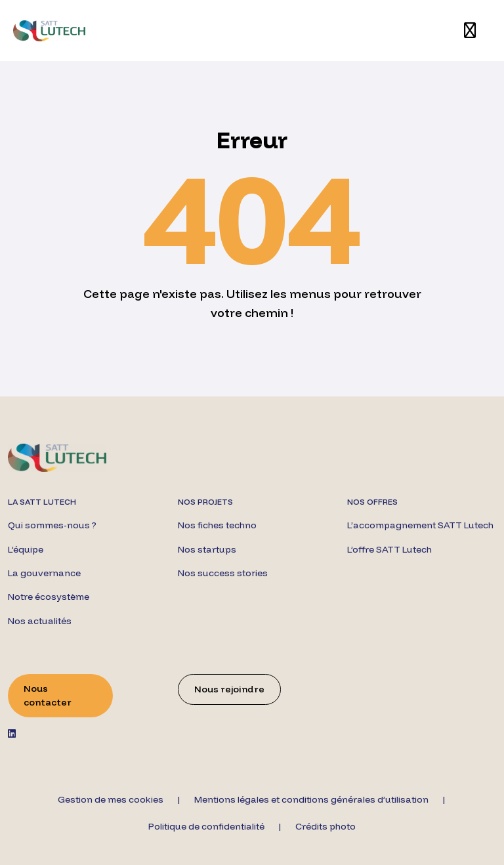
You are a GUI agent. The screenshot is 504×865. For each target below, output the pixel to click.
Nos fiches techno (217, 525)
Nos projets (205, 502)
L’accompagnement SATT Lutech (420, 525)
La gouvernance (44, 573)
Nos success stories (223, 573)
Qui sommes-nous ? (52, 525)
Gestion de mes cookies (111, 799)
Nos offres (372, 502)
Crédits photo (325, 826)
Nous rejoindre (229, 689)
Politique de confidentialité (206, 826)
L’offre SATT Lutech (389, 549)
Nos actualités (40, 621)
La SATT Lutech (42, 502)
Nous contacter (48, 695)
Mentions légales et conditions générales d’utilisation (311, 799)
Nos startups (207, 549)
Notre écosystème (49, 597)
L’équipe (26, 549)
